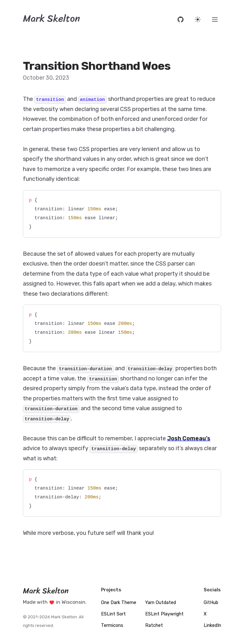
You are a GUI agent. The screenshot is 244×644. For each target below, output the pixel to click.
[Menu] (215, 20)
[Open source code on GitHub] (181, 20)
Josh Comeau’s (189, 438)
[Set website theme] (198, 20)
